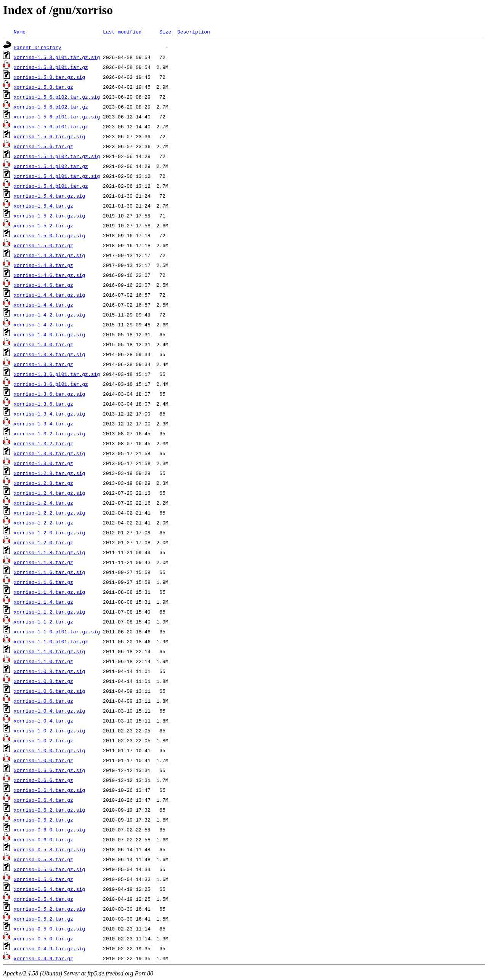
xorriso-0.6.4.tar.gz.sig (49, 790)
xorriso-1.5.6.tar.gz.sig (49, 136)
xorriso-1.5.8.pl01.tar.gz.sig (57, 57)
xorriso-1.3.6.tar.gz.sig (49, 394)
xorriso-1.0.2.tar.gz (43, 740)
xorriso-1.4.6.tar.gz (43, 285)
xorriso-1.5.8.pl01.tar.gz (51, 67)
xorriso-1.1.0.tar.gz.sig (49, 651)
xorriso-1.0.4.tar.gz (43, 721)
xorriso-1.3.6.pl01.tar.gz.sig (57, 374)
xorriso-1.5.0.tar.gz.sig (49, 235)
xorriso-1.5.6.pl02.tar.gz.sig (57, 97)
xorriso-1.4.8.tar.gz (43, 265)
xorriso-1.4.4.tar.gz (43, 305)
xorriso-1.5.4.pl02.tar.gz (51, 166)
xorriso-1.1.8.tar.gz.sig (49, 552)
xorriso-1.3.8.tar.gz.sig (49, 354)
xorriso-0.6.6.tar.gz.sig (49, 770)
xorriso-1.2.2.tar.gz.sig (49, 513)
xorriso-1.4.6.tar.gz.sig (49, 275)
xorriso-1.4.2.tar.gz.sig (49, 315)
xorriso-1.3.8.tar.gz (43, 364)
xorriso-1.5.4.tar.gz (43, 206)
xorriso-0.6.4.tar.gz (43, 800)
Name (20, 32)
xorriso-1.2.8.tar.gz (43, 483)
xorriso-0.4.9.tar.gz (43, 958)
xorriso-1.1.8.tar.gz (43, 562)
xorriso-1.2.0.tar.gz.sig (49, 532)
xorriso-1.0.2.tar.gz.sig (49, 731)
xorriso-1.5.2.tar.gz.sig (49, 216)
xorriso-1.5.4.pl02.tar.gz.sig (57, 156)
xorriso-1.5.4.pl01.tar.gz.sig (57, 176)
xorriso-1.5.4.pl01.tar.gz (51, 186)
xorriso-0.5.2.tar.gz (43, 919)
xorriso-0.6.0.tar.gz (43, 839)
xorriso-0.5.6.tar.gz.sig (49, 869)
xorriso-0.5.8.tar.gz (43, 859)
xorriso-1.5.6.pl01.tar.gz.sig (57, 117)
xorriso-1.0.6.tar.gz (43, 701)
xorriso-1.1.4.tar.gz (43, 602)
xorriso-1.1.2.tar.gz (43, 622)
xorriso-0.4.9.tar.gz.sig (49, 948)
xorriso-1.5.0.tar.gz (43, 245)
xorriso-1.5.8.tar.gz (43, 87)
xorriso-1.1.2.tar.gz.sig (49, 612)
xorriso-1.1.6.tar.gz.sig (49, 572)
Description (194, 32)
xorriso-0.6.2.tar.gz (43, 820)
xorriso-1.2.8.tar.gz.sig (49, 473)
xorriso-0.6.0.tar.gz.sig (49, 830)
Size (165, 32)
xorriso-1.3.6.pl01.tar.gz (51, 384)
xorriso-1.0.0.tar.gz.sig (49, 750)
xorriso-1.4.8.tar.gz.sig (49, 255)
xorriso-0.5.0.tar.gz (43, 938)
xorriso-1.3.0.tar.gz (43, 463)
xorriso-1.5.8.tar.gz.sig (49, 77)
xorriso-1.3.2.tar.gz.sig (49, 433)
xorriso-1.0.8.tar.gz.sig (49, 671)
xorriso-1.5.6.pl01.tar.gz (51, 126)
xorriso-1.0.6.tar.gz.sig (49, 691)
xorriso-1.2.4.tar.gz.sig (49, 493)
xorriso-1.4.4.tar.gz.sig (49, 295)
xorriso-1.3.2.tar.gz (43, 443)
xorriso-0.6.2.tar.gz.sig (49, 810)
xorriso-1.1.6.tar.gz (43, 582)
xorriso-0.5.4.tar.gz (43, 899)
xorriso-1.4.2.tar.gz (43, 325)
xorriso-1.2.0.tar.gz (43, 542)
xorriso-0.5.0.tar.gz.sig (49, 929)
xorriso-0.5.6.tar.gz (43, 879)
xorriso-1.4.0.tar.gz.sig (49, 334)
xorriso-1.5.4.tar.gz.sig (49, 196)
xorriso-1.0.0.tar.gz (43, 760)
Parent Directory (38, 47)
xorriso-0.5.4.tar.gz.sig (49, 889)
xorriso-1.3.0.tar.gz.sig (49, 453)
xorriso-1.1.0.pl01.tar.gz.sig (57, 631)
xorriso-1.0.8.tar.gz (43, 681)
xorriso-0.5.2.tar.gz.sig (49, 909)
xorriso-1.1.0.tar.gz (43, 661)
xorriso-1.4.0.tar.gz (43, 344)
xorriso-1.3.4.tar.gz (43, 424)
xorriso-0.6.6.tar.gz (43, 780)
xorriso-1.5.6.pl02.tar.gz (51, 107)
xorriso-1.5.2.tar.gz (43, 225)
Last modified (122, 32)
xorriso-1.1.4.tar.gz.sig (49, 592)
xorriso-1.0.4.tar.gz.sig (49, 711)
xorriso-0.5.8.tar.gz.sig (49, 849)
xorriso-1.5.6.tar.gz (43, 146)
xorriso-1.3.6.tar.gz (43, 404)
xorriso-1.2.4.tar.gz (43, 503)
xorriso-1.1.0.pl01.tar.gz (51, 641)
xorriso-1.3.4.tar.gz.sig (49, 414)
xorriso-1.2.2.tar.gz (43, 523)
